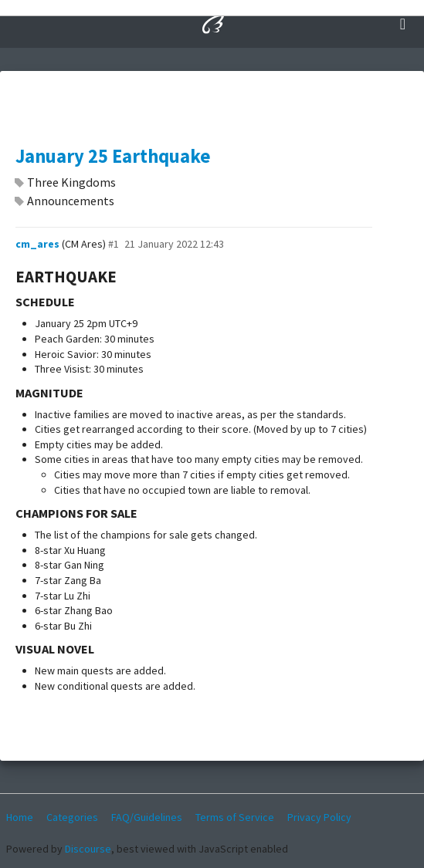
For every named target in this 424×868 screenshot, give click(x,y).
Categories (72, 817)
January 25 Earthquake (113, 156)
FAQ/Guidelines (147, 817)
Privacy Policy (319, 817)
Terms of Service (235, 817)
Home (20, 817)
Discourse (88, 849)
